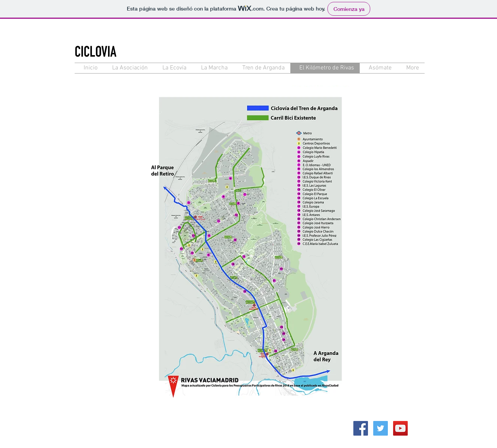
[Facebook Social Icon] (361, 428)
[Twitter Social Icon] (381, 428)
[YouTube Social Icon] (400, 428)
